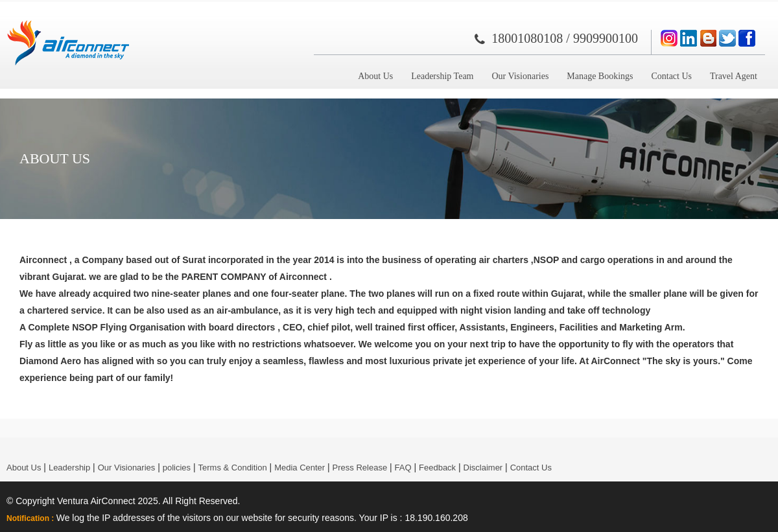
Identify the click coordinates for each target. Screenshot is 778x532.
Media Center (300, 468)
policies (177, 468)
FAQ (403, 468)
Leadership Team (442, 76)
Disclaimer (483, 468)
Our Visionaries (520, 76)
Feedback (437, 468)
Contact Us (671, 76)
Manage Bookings (600, 76)
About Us (375, 76)
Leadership (69, 468)
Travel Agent (734, 76)
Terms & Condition (233, 468)
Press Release (360, 468)
